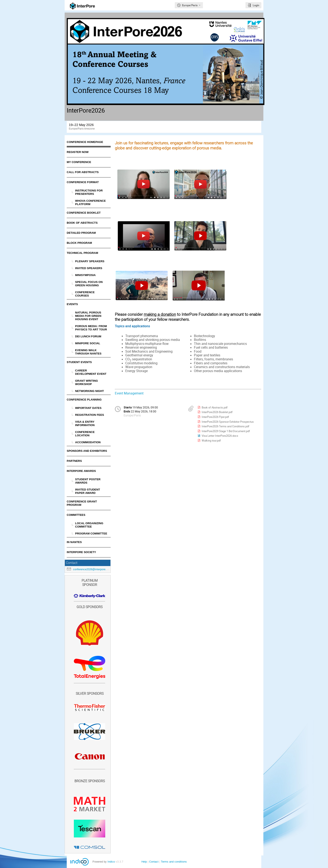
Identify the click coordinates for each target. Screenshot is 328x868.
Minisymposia (85, 275)
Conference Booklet (84, 213)
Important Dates (88, 408)
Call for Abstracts (83, 172)
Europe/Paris (190, 5)
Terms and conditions (174, 862)
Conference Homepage (85, 142)
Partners (74, 461)
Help (144, 862)
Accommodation (88, 442)
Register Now (78, 152)
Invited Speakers (89, 268)
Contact (154, 862)
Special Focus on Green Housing (89, 284)
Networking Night (90, 391)
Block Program (79, 243)
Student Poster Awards (88, 481)
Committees (76, 515)
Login (256, 5)
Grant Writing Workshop (86, 382)
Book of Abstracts (82, 223)
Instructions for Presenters (89, 192)
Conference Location (85, 434)
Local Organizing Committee (89, 525)
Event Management (129, 393)
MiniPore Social (88, 343)
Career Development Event (91, 372)
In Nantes (74, 542)
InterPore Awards (81, 471)
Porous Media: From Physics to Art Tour (91, 328)
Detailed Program (81, 233)
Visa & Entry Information (85, 423)
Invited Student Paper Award (88, 491)
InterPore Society (81, 552)
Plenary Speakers (90, 261)
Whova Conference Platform (90, 202)
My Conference (79, 162)
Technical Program (82, 253)
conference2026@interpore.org (92, 569)
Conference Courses (85, 294)
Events (72, 304)
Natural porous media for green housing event (88, 316)
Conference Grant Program (82, 503)
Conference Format (83, 182)
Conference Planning (84, 400)
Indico (111, 862)
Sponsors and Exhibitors (87, 451)
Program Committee (91, 534)
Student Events (79, 362)
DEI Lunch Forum (88, 336)
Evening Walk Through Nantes (88, 352)
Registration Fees (90, 415)
